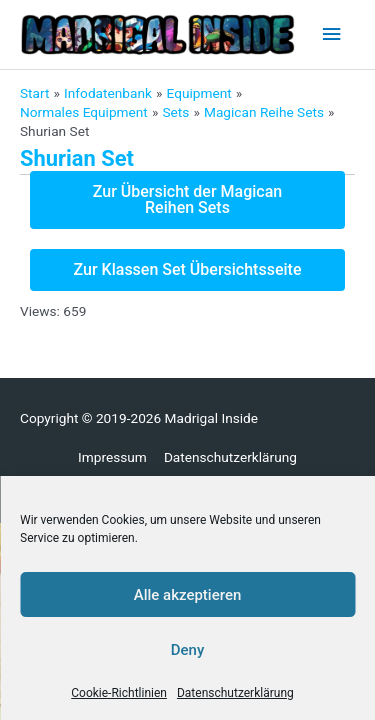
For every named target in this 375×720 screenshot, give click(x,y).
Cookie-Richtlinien (119, 693)
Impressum (112, 457)
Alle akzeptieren (188, 595)
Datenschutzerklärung (235, 693)
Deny (188, 650)
